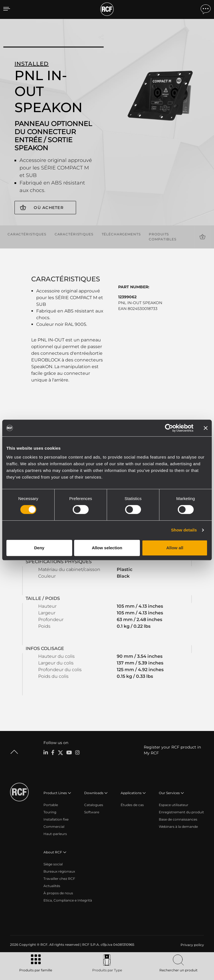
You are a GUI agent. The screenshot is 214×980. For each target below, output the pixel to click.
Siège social (53, 864)
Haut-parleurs (55, 834)
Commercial (54, 826)
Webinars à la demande (178, 826)
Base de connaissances (178, 819)
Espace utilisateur (174, 805)
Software (92, 812)
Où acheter (49, 208)
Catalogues (94, 805)
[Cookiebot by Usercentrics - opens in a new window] (169, 428)
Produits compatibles (162, 237)
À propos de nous (58, 893)
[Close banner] (206, 428)
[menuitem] (192, 945)
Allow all (175, 548)
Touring (50, 812)
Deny (39, 548)
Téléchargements (121, 234)
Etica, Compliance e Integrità (68, 900)
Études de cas (132, 805)
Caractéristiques (27, 234)
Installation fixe (56, 819)
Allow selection (107, 548)
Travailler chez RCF (59, 878)
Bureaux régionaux (59, 871)
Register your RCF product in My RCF (172, 750)
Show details (184, 530)
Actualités (52, 886)
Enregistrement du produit (181, 812)
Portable (51, 805)
